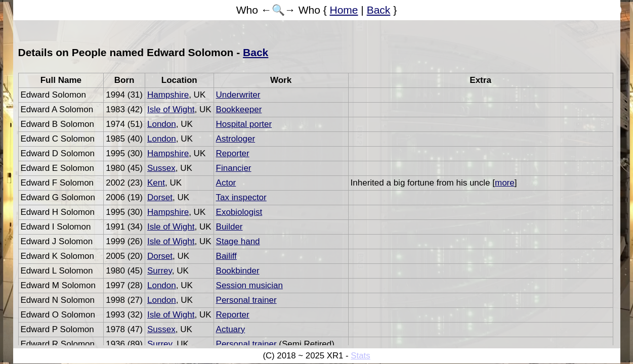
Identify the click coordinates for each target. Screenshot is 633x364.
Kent (156, 183)
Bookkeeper (239, 109)
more (505, 183)
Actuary (231, 329)
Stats (360, 356)
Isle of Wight (171, 109)
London (162, 124)
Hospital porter (244, 124)
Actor (226, 183)
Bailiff (226, 256)
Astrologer (236, 139)
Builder (229, 227)
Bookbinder (238, 271)
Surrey (160, 271)
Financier (234, 168)
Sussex (161, 168)
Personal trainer (246, 300)
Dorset (160, 197)
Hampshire (168, 95)
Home (344, 10)
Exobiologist (239, 212)
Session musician (249, 285)
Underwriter (238, 95)
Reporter (233, 153)
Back (379, 10)
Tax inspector (241, 197)
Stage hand (238, 241)
